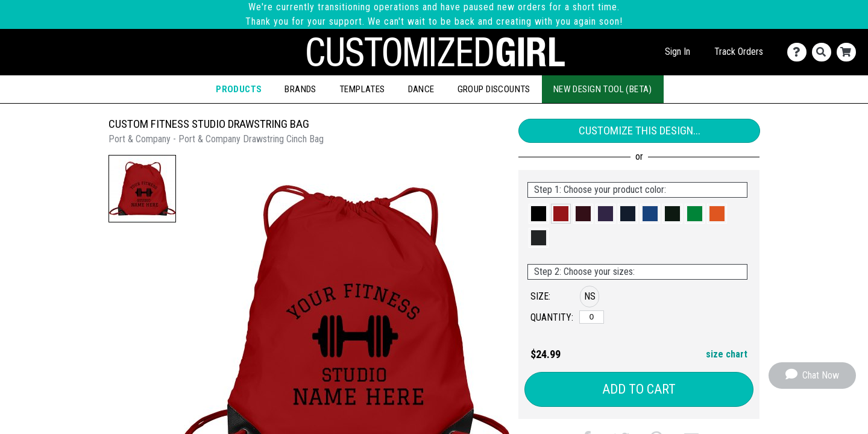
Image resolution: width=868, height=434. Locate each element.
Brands (300, 89)
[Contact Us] (800, 52)
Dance (421, 89)
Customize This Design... (640, 131)
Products (239, 89)
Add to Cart (639, 389)
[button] (142, 189)
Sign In (678, 52)
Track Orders (739, 52)
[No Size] (592, 317)
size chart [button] (727, 354)
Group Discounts (494, 89)
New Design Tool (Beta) (603, 89)
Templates (362, 89)
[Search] (824, 52)
